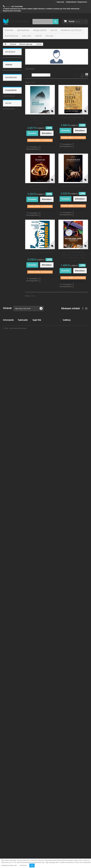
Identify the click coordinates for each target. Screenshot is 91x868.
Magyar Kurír (11, 94)
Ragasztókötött (12, 152)
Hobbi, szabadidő (9, 354)
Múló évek (10, 287)
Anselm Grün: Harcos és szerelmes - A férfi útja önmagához (40, 120)
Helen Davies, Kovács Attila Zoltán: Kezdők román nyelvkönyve (11, 549)
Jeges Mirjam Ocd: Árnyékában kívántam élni (11, 656)
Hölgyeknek (11, 232)
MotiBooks (11, 104)
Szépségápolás (12, 290)
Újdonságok (23, 30)
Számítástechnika (11, 377)
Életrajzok (10, 330)
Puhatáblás (11, 141)
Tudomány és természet (11, 195)
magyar (10, 160)
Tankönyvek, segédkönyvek (10, 401)
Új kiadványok (11, 455)
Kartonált (10, 138)
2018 (9, 117)
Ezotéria (10, 218)
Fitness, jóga (11, 258)
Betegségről (11, 254)
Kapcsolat (60, 2)
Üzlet (9, 363)
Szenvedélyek (12, 301)
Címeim (35, 834)
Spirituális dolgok (10, 281)
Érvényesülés (12, 247)
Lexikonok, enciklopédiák (10, 339)
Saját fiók (37, 828)
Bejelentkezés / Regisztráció (77, 2)
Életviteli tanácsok (9, 241)
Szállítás (26, 36)
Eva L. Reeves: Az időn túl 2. (11, 692)
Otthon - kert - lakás (11, 213)
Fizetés (38, 36)
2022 (9, 126)
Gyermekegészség (12, 312)
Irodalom (10, 182)
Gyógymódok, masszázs (11, 274)
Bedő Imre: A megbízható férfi (73, 186)
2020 (9, 120)
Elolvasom (23, 865)
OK (32, 865)
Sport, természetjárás (10, 346)
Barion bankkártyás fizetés (7, 848)
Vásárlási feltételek (71, 30)
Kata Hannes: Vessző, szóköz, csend (11, 513)
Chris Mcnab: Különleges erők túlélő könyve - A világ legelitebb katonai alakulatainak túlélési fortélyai (73, 256)
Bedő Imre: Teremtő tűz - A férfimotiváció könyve (40, 187)
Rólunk (49, 36)
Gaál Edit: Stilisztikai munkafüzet (11, 585)
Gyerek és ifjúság (10, 187)
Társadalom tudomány (10, 202)
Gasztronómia (12, 207)
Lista (87, 75)
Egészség (10, 251)
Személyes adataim (40, 838)
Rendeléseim (37, 831)
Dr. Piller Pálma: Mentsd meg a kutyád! (12, 620)
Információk (11, 422)
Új (8, 68)
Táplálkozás (11, 262)
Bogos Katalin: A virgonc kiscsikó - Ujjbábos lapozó (12, 477)
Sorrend (28, 75)
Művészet (10, 323)
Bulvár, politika (12, 381)
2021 (9, 123)
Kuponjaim (36, 841)
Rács (82, 75)
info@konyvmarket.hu (80, 848)
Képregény (11, 384)
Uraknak (10, 236)
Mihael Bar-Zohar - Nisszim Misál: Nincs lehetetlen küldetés (11, 781)
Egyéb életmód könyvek (11, 317)
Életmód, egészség (9, 223)
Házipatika (11, 229)
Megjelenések (40, 30)
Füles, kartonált (12, 135)
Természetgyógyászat (13, 269)
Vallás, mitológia (8, 393)
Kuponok (21, 838)
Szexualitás (11, 305)
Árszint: (6, 76)
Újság (9, 406)
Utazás (9, 327)
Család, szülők (12, 359)
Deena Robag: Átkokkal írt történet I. (12, 727)
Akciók (54, 30)
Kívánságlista (23, 834)
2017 (9, 114)
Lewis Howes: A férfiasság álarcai (40, 252)
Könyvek (9, 30)
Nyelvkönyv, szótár (10, 368)
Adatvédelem (11, 36)
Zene (9, 388)
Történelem (11, 334)
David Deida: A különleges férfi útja (73, 119)
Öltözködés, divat (10, 296)
